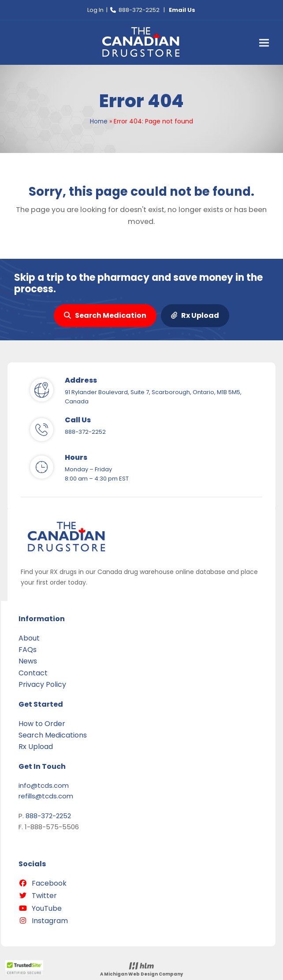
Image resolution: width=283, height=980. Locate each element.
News (28, 661)
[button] (264, 43)
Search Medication (105, 316)
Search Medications (53, 735)
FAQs (28, 650)
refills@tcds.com (46, 796)
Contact (33, 673)
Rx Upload (195, 316)
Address (81, 380)
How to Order (42, 724)
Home (99, 121)
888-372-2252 (139, 10)
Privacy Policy (42, 684)
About (29, 638)
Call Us (78, 420)
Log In (95, 10)
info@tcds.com (44, 785)
